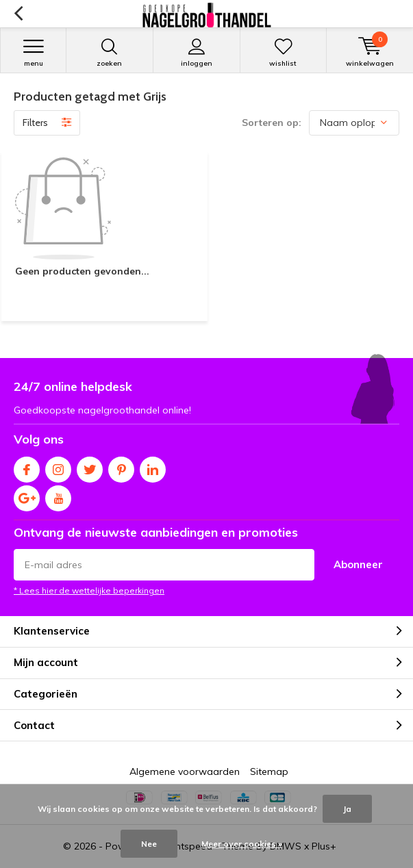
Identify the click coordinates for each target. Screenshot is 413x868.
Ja (347, 809)
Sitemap (269, 771)
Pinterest (121, 467)
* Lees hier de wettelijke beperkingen (89, 590)
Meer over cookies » (242, 844)
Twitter (90, 467)
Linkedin (153, 467)
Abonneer (358, 564)
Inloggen (197, 53)
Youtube (58, 495)
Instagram (58, 467)
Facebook (27, 467)
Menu (33, 53)
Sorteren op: (272, 123)
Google (27, 495)
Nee (149, 844)
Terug (18, 14)
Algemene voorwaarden (185, 771)
